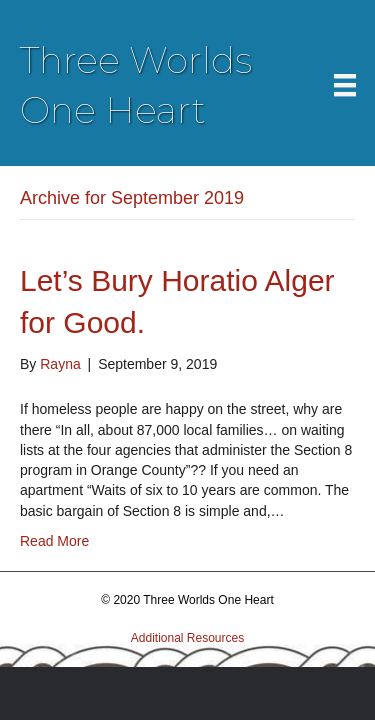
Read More (54, 541)
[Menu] (345, 85)
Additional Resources (187, 638)
